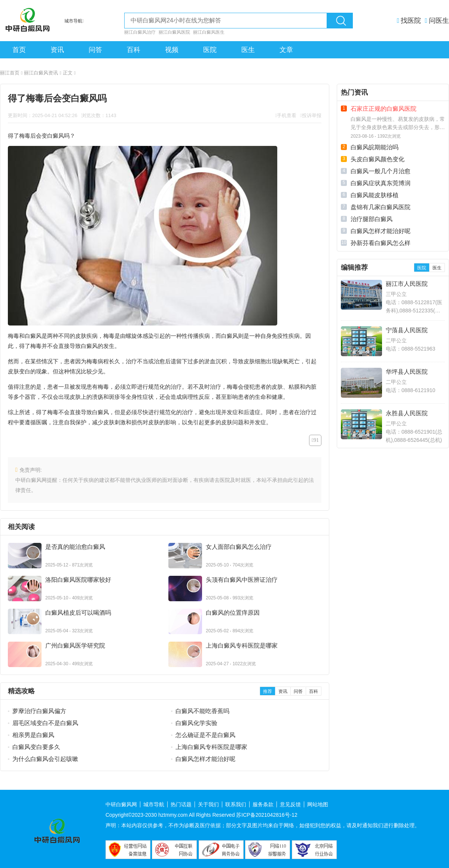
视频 (172, 50)
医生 (248, 50)
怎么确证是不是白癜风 (205, 735)
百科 (134, 50)
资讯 (57, 50)
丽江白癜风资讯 (42, 73)
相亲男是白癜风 (33, 735)
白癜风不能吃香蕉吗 (202, 711)
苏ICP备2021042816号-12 (267, 815)
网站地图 (318, 804)
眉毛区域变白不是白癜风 (45, 723)
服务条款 (263, 804)
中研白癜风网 (121, 804)
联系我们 (236, 804)
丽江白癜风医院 (174, 32)
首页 (19, 50)
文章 (286, 50)
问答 (95, 50)
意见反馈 (290, 804)
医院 (210, 50)
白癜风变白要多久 (36, 747)
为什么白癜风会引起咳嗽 (45, 759)
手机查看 (287, 115)
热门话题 (181, 804)
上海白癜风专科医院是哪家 (211, 747)
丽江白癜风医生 (209, 32)
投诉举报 (312, 115)
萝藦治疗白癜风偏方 (39, 711)
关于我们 (208, 804)
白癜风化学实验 (196, 723)
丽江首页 (11, 73)
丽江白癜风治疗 (140, 32)
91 (316, 440)
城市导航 (154, 804)
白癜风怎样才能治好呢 (205, 759)
